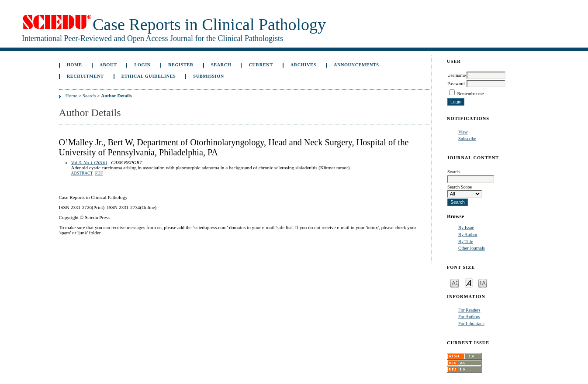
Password (456, 84)
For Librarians (471, 324)
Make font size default (469, 283)
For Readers (469, 310)
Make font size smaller (455, 283)
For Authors (469, 317)
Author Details (116, 96)
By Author (468, 235)
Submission (208, 76)
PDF (99, 173)
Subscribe (467, 139)
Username (457, 75)
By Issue (466, 228)
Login (143, 65)
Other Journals (472, 248)
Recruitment (85, 76)
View (463, 132)
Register (181, 65)
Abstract (82, 173)
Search (221, 65)
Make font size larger (483, 283)
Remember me (471, 94)
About (108, 65)
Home (74, 65)
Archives (303, 65)
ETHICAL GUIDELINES (149, 76)
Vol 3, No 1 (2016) (89, 162)
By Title (466, 242)
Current (261, 65)
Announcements (356, 65)
